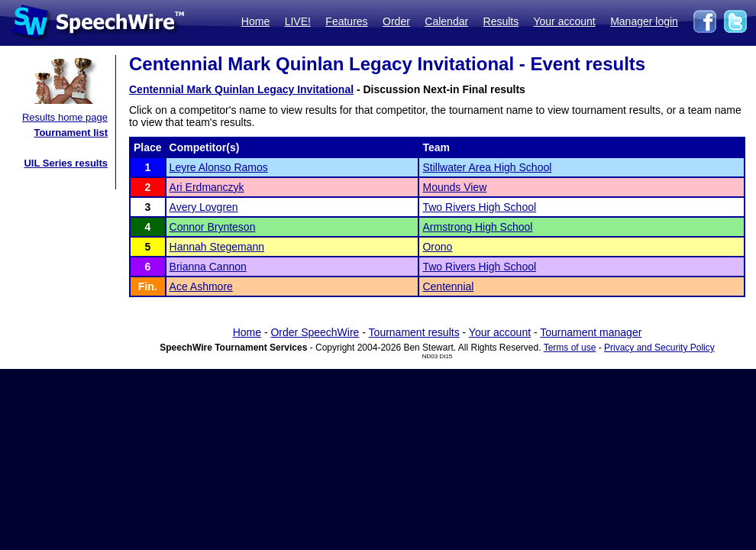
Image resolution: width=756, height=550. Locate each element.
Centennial (448, 286)
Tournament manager (591, 332)
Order (396, 21)
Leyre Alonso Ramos (219, 167)
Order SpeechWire (315, 332)
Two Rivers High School (479, 207)
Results (501, 21)
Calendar (446, 21)
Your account (564, 21)
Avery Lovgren (204, 207)
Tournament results (414, 332)
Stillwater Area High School (487, 167)
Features (346, 21)
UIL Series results (66, 163)
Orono (437, 247)
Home (255, 21)
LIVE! (298, 21)
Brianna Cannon (208, 267)
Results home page (65, 117)
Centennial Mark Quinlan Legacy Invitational (241, 89)
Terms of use (570, 348)
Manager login (644, 21)
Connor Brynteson (213, 227)
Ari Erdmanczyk (207, 187)
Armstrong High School (477, 227)
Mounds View (454, 187)
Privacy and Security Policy (659, 348)
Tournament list (71, 133)
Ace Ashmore (201, 286)
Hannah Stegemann (217, 247)
